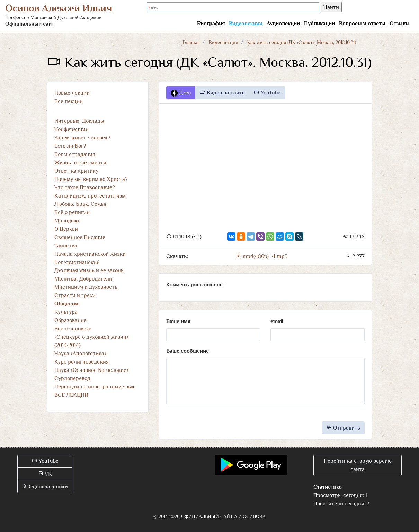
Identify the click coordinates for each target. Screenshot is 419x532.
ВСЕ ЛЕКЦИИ (71, 395)
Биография (211, 24)
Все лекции (69, 101)
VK (45, 474)
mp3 (279, 256)
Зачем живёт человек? (82, 138)
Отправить (343, 428)
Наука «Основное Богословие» (91, 370)
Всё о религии (72, 212)
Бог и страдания (75, 154)
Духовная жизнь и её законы (90, 270)
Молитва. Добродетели (83, 279)
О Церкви (66, 229)
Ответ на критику (76, 171)
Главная (191, 42)
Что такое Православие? (85, 187)
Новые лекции (72, 93)
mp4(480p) (253, 256)
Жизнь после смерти (80, 163)
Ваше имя (178, 321)
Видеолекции (246, 24)
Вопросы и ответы (362, 24)
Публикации (319, 24)
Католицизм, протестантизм (90, 196)
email (277, 321)
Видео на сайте (222, 93)
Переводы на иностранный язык (95, 387)
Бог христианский (77, 262)
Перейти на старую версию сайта (358, 465)
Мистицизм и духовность (86, 287)
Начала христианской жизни (90, 254)
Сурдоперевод (72, 378)
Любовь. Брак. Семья (80, 204)
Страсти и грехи (75, 295)
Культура (66, 312)
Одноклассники (45, 487)
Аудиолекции (283, 24)
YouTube (267, 93)
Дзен (181, 93)
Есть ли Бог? (70, 146)
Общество (67, 304)
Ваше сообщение (188, 351)
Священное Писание (80, 237)
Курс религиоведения (82, 362)
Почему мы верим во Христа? (91, 179)
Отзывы (400, 24)
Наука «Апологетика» (80, 354)
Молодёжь (67, 221)
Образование (70, 320)
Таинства (66, 246)
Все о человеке (73, 329)
